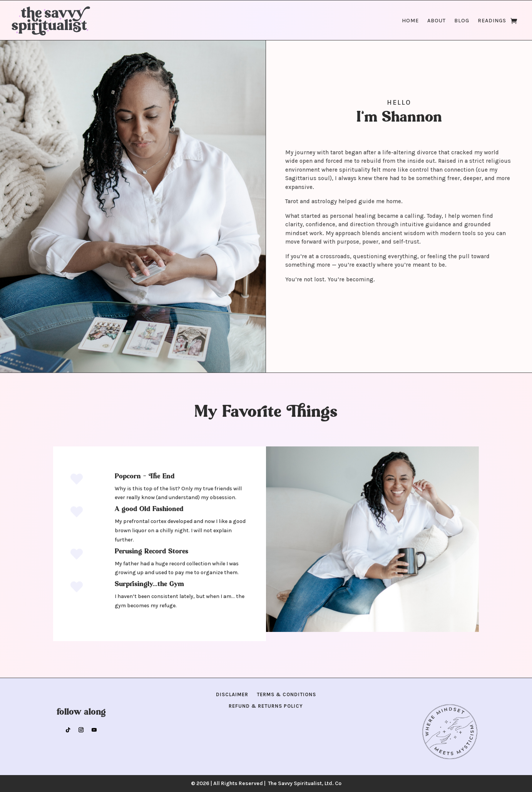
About (437, 21)
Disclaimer (232, 695)
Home (410, 21)
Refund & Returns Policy (266, 706)
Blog (462, 21)
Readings (492, 21)
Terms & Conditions (286, 695)
